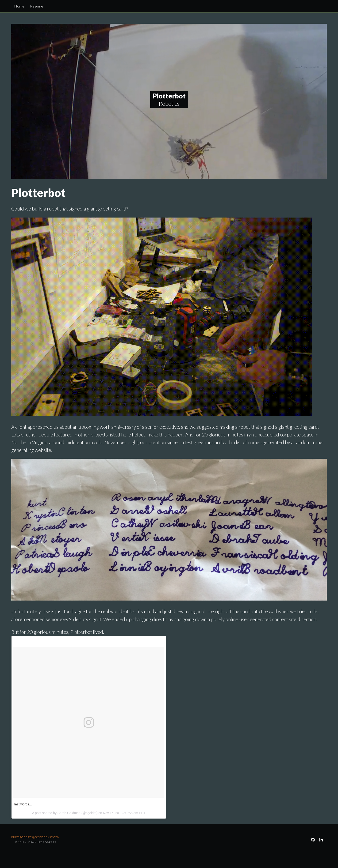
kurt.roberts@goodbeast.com (36, 837)
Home (19, 6)
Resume (37, 6)
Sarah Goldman (69, 813)
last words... (23, 804)
